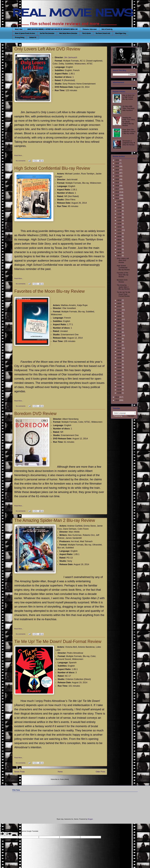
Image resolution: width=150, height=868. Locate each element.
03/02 (119, 371)
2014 (117, 198)
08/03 (119, 303)
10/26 (119, 224)
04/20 (119, 348)
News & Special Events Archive (25, 33)
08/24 (119, 252)
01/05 (119, 393)
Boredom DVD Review (35, 414)
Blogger (90, 819)
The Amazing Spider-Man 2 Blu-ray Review (55, 520)
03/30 (119, 358)
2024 (117, 166)
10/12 (119, 230)
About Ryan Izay (121, 33)
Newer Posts (19, 772)
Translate (129, 416)
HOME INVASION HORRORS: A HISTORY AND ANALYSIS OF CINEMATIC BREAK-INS (52, 29)
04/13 (119, 351)
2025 (117, 163)
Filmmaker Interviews (90, 29)
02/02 (119, 383)
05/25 (119, 332)
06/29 (119, 316)
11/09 (119, 217)
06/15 (119, 323)
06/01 (119, 329)
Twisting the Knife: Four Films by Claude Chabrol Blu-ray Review (129, 122)
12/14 (119, 208)
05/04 (119, 342)
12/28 (119, 201)
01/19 (119, 390)
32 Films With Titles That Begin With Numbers (129, 108)
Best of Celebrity (107, 29)
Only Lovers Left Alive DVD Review (47, 49)
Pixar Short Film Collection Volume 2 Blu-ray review (129, 132)
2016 (117, 192)
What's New (19, 29)
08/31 (119, 249)
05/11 (119, 339)
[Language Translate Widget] (124, 413)
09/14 (119, 243)
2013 (117, 397)
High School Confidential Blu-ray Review (52, 168)
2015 (117, 195)
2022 (117, 173)
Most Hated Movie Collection (68, 33)
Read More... (19, 155)
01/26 (119, 387)
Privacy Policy (20, 37)
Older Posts (100, 772)
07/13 (119, 310)
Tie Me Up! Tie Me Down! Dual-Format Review (58, 642)
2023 (117, 170)
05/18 (119, 335)
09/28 (119, 237)
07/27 (119, 307)
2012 (117, 400)
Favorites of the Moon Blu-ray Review (49, 291)
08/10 (119, 300)
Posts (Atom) (64, 779)
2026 (117, 160)
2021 (117, 176)
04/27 (119, 345)
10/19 (119, 227)
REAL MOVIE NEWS (73, 13)
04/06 (119, 355)
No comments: (21, 161)
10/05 (119, 233)
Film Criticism (86, 33)
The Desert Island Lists (103, 33)
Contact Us (33, 37)
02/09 (119, 380)
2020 (117, 179)
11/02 (119, 220)
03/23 (119, 361)
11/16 (119, 214)
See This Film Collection (47, 33)
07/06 (119, 313)
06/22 (119, 319)
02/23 (119, 374)
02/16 (119, 377)
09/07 (119, 246)
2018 (117, 186)
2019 (117, 182)
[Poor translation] (9, 834)
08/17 (119, 256)
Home (60, 772)
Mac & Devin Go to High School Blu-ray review (128, 97)
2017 (117, 189)
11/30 (119, 211)
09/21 (119, 240)
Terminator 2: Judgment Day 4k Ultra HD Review (129, 143)
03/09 (119, 367)
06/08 (119, 326)
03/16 (119, 364)
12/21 (119, 205)
